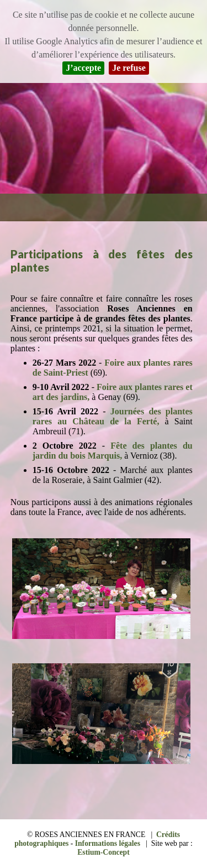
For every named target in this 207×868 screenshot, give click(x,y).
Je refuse (129, 68)
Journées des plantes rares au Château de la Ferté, (113, 416)
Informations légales (108, 843)
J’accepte (83, 68)
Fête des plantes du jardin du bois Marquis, (113, 451)
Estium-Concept (103, 852)
